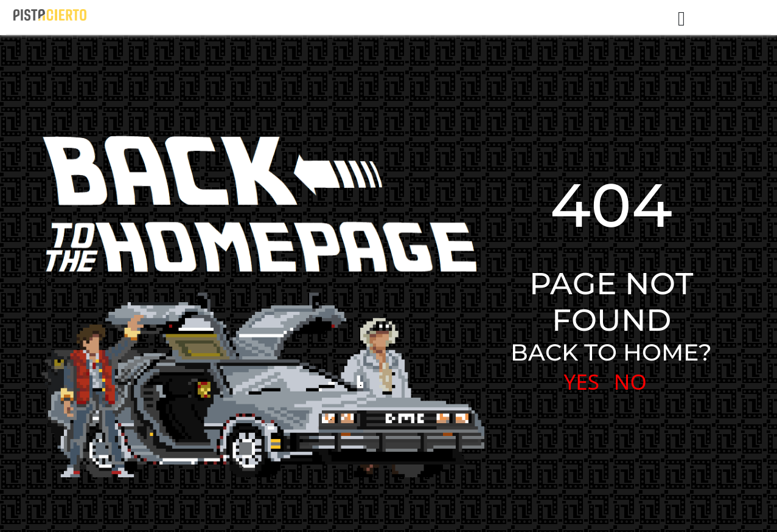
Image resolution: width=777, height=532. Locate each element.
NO (630, 382)
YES (581, 382)
